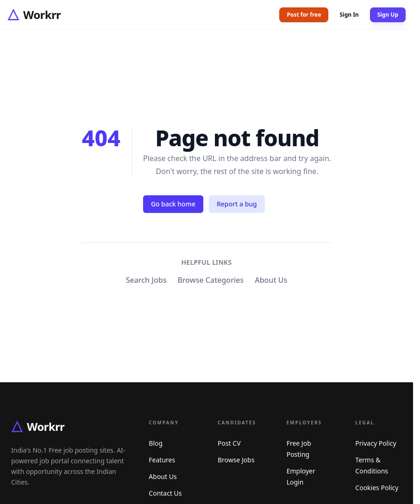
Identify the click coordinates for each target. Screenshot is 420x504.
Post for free (304, 15)
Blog (156, 443)
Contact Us (165, 493)
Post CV (229, 443)
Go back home (173, 204)
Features (162, 460)
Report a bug (237, 204)
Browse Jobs (236, 460)
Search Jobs (146, 280)
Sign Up (388, 15)
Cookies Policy (377, 488)
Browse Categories (210, 280)
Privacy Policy (376, 443)
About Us (271, 280)
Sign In (349, 15)
